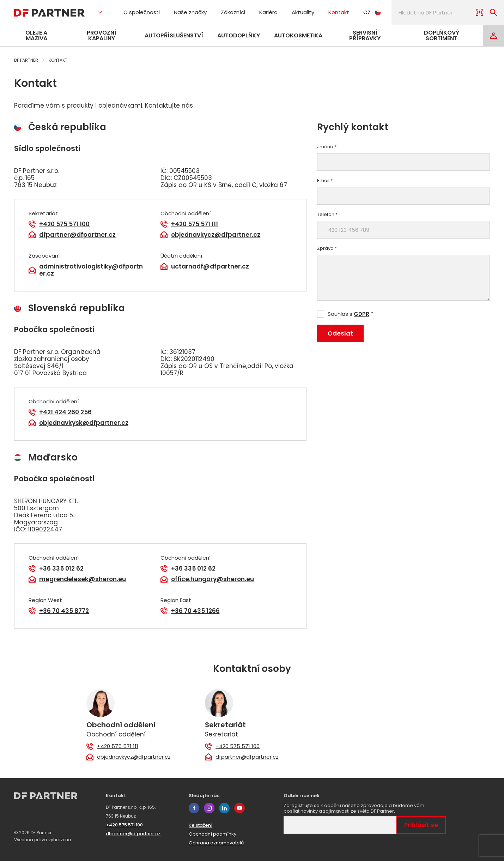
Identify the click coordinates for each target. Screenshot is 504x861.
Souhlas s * (350, 314)
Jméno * (327, 147)
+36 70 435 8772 (64, 611)
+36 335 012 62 (61, 568)
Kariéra (268, 12)
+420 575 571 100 (64, 224)
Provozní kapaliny (102, 35)
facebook (194, 808)
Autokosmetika (298, 35)
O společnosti (142, 12)
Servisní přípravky (365, 35)
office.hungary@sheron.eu (212, 579)
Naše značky (190, 12)
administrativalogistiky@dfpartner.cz (91, 270)
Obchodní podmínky (212, 834)
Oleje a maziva (36, 35)
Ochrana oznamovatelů (216, 843)
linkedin (224, 808)
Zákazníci (233, 12)
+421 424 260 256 (65, 412)
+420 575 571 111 (195, 224)
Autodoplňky (239, 35)
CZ (372, 12)
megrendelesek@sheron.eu (83, 579)
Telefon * (327, 215)
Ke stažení (201, 825)
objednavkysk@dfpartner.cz (84, 423)
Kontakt (339, 12)
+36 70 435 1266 (195, 611)
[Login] (493, 36)
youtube (239, 808)
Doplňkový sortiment (442, 35)
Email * (325, 181)
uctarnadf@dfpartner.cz (210, 266)
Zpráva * (327, 248)
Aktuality (303, 12)
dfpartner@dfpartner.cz (77, 235)
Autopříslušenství (174, 35)
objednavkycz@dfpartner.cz (216, 235)
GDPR (362, 314)
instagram (209, 808)
